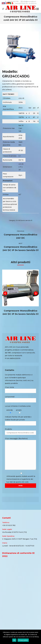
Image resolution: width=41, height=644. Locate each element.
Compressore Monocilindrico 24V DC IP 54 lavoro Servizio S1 (20, 312)
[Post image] (20, 288)
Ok (14, 640)
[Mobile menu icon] (38, 9)
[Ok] (38, 637)
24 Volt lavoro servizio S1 (24, 220)
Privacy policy (23, 640)
